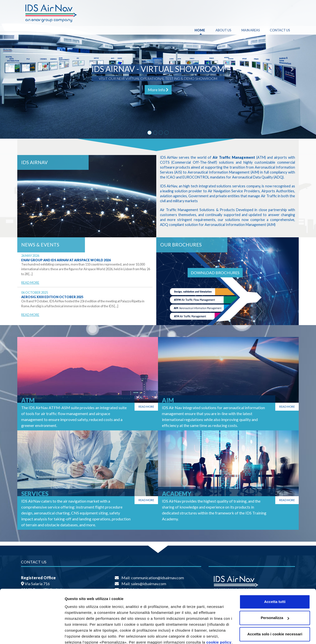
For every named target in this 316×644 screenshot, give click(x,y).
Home (200, 30)
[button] (24, 69)
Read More (30, 283)
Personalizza (76, 634)
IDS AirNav (34, 162)
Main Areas (251, 30)
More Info (158, 90)
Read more (146, 407)
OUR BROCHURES (181, 245)
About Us (223, 30)
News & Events (40, 245)
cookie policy (219, 621)
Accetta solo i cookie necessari (275, 612)
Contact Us (280, 30)
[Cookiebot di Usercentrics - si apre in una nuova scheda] (32, 634)
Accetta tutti (275, 580)
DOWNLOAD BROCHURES (215, 273)
